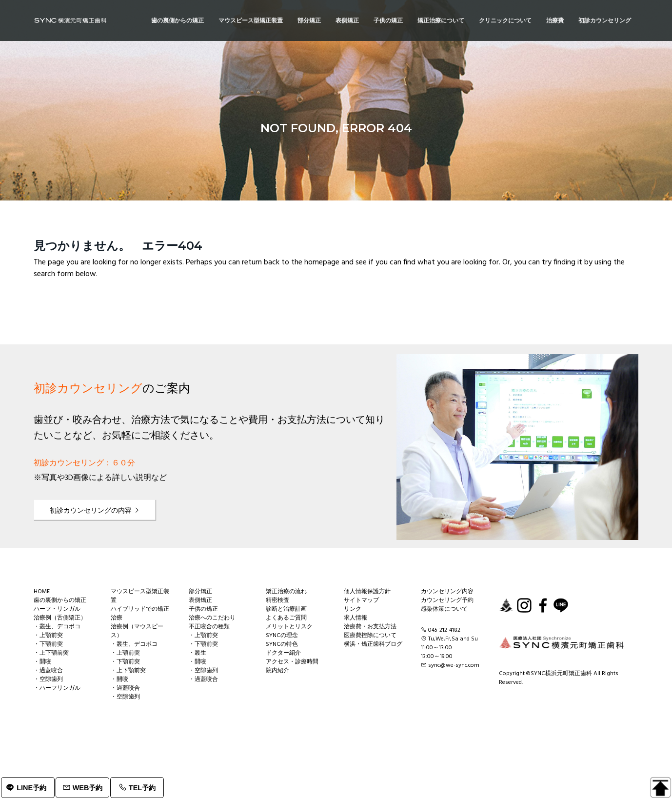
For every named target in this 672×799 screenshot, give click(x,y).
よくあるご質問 (286, 618)
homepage (322, 262)
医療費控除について (370, 636)
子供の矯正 (203, 609)
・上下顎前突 (51, 653)
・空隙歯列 (48, 679)
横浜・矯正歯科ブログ (373, 644)
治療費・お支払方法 (370, 627)
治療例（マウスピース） (137, 631)
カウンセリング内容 (447, 592)
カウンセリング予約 (447, 600)
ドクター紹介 (283, 653)
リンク (353, 609)
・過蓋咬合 (48, 671)
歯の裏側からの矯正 (60, 600)
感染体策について (444, 609)
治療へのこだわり (212, 618)
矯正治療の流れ (286, 592)
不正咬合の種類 (209, 627)
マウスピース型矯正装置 (140, 596)
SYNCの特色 (282, 644)
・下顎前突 (48, 644)
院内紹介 (277, 671)
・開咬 (42, 662)
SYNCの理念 (282, 636)
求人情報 (356, 618)
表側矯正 (200, 600)
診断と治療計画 (286, 609)
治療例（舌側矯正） (60, 618)
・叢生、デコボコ (57, 627)
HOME (42, 592)
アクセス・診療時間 (292, 662)
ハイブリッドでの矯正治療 (140, 614)
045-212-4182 (444, 630)
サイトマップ (361, 600)
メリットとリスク (289, 627)
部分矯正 (200, 592)
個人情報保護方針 (367, 592)
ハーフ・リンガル (57, 609)
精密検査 (277, 600)
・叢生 (198, 653)
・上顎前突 (48, 636)
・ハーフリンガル (57, 688)
